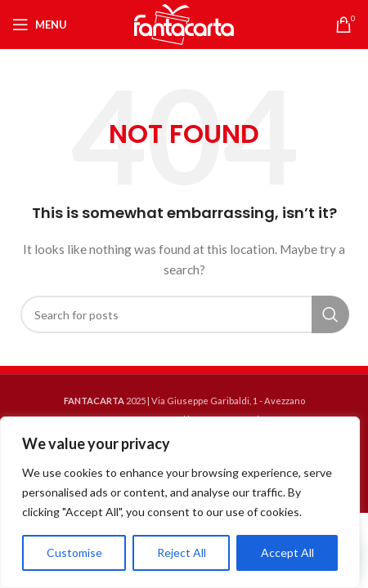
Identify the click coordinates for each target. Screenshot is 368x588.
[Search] (184, 314)
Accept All (287, 552)
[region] (180, 502)
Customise (74, 552)
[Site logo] (184, 23)
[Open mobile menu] (40, 24)
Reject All (182, 552)
